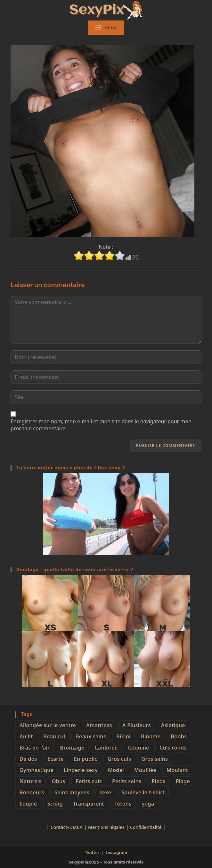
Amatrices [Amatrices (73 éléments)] (99, 725)
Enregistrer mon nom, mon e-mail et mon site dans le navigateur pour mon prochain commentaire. (101, 425)
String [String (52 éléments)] (55, 804)
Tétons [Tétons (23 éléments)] (123, 804)
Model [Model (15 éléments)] (116, 770)
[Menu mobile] (106, 28)
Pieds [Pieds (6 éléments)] (159, 781)
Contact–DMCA (67, 827)
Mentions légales (106, 827)
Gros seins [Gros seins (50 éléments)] (155, 759)
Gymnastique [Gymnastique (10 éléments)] (37, 770)
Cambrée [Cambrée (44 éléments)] (106, 748)
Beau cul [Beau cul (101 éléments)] (54, 736)
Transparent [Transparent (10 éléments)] (89, 804)
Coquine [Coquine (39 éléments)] (139, 748)
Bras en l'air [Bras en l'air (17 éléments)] (35, 748)
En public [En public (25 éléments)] (86, 759)
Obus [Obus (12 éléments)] (59, 781)
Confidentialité (146, 827)
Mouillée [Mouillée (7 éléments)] (145, 770)
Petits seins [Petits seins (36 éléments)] (127, 781)
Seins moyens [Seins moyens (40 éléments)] (72, 792)
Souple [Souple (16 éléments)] (28, 804)
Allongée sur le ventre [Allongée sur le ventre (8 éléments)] (48, 725)
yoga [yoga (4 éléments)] (148, 804)
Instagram (117, 852)
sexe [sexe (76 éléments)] (105, 792)
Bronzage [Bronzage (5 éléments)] (72, 748)
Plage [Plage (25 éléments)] (183, 781)
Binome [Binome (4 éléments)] (151, 736)
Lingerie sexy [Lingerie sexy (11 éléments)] (81, 770)
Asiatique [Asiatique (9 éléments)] (173, 725)
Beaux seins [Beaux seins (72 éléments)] (91, 736)
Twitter (92, 852)
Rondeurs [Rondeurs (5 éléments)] (32, 792)
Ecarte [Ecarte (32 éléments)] (55, 759)
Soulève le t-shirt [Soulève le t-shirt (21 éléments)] (143, 792)
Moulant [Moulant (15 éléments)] (177, 770)
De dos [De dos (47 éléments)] (28, 759)
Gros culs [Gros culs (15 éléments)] (119, 759)
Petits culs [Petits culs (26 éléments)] (89, 781)
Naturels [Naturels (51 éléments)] (31, 781)
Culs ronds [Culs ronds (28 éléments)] (173, 748)
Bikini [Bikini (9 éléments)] (123, 736)
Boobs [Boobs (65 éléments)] (179, 736)
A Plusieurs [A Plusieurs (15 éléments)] (137, 725)
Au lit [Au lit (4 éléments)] (26, 736)
